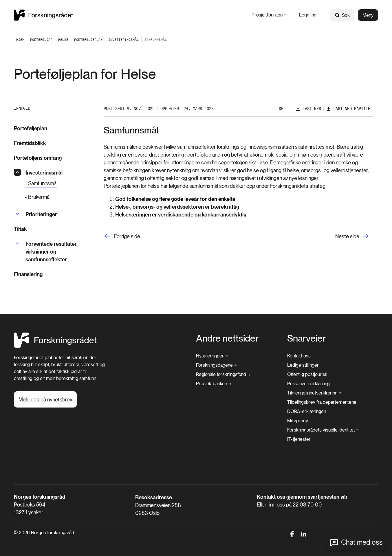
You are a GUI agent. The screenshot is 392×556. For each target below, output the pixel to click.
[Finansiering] (56, 274)
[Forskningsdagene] (216, 365)
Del (282, 109)
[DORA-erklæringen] (307, 412)
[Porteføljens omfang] (56, 158)
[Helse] (63, 40)
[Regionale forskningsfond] (223, 375)
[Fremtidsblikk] (56, 143)
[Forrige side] (122, 236)
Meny (368, 15)
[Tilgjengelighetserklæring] (314, 393)
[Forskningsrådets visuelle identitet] (323, 430)
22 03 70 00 (307, 505)
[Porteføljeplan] (88, 40)
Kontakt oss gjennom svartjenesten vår (302, 497)
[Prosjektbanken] (269, 15)
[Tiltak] (56, 229)
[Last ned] (308, 109)
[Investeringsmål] (123, 40)
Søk (342, 15)
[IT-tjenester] (299, 439)
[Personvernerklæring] (308, 384)
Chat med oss (362, 542)
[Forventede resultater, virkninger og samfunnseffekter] (62, 252)
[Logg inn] (308, 15)
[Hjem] (55, 346)
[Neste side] (354, 236)
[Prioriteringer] (41, 214)
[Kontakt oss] (299, 356)
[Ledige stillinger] (303, 365)
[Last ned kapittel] (349, 109)
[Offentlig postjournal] (307, 375)
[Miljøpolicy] (298, 421)
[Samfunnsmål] (41, 184)
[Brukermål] (62, 197)
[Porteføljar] (41, 40)
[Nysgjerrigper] (212, 356)
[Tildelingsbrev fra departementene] (322, 402)
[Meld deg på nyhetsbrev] (45, 399)
